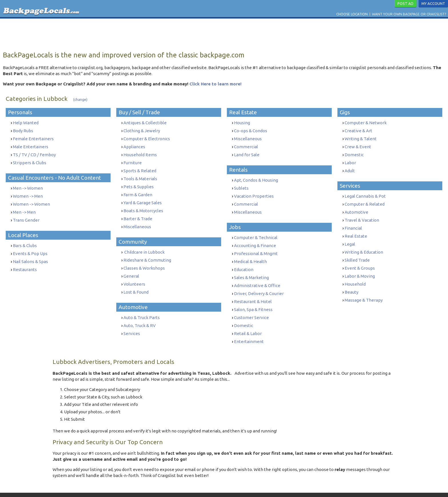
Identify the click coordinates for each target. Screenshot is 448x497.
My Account (433, 3)
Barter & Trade (138, 212)
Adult (350, 167)
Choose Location (352, 14)
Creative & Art (358, 130)
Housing (242, 123)
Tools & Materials (140, 175)
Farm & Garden (138, 190)
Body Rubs (23, 130)
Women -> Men (28, 192)
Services (132, 321)
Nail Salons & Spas (30, 254)
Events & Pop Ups (30, 247)
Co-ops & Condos (251, 130)
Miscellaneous (137, 219)
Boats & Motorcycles (143, 204)
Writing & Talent (361, 138)
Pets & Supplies (139, 182)
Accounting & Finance (255, 239)
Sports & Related (140, 167)
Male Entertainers (31, 145)
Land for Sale (247, 152)
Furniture (133, 160)
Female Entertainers (33, 138)
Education (244, 261)
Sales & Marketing (251, 269)
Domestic (244, 313)
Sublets (241, 185)
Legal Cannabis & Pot (365, 192)
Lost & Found (136, 281)
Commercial (246, 145)
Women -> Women (31, 200)
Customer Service (251, 306)
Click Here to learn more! (215, 84)
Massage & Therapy (364, 289)
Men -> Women (28, 185)
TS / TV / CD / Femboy (34, 152)
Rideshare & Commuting (147, 251)
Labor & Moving (360, 266)
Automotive (356, 207)
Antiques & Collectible (145, 123)
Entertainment (249, 328)
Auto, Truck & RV (140, 313)
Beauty (351, 281)
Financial (353, 222)
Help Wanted (26, 123)
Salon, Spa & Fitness (253, 299)
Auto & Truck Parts (142, 306)
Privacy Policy (231, 487)
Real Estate (356, 229)
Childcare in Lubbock (144, 244)
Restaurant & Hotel (253, 291)
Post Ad (405, 3)
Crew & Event (358, 145)
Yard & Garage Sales (143, 197)
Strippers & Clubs (30, 160)
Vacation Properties (254, 192)
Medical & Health (250, 254)
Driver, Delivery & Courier (259, 284)
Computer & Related (365, 200)
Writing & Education (364, 244)
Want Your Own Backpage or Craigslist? (409, 14)
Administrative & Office (257, 276)
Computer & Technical (256, 232)
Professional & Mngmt (256, 247)
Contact (173, 487)
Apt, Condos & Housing (256, 177)
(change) (80, 99)
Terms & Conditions (200, 487)
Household (355, 274)
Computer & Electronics (147, 138)
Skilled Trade (357, 251)
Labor (350, 160)
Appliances (134, 145)
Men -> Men (24, 207)
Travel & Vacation (362, 214)
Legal (350, 237)
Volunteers (134, 274)
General (131, 266)
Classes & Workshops (144, 259)
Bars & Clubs (25, 239)
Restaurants (25, 261)
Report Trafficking (264, 487)
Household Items (140, 152)
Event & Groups (360, 259)
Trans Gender (26, 214)
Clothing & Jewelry (142, 130)
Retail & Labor (248, 321)
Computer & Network (366, 123)
